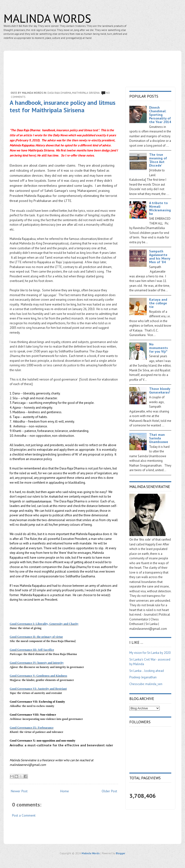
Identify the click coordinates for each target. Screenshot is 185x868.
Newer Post (19, 791)
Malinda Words (47, 18)
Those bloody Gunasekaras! (160, 390)
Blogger (121, 853)
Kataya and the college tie (158, 303)
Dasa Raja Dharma (59, 93)
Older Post (109, 791)
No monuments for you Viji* (159, 348)
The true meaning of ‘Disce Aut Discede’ (158, 160)
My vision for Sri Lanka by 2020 (150, 653)
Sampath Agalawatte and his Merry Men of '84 (160, 257)
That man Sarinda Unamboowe (159, 438)
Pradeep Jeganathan (143, 677)
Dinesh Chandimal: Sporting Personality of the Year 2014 (160, 115)
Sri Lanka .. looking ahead (147, 671)
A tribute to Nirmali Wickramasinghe (160, 208)
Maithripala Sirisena (86, 93)
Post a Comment (24, 815)
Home (65, 791)
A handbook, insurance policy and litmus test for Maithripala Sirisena (63, 106)
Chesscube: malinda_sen (146, 684)
